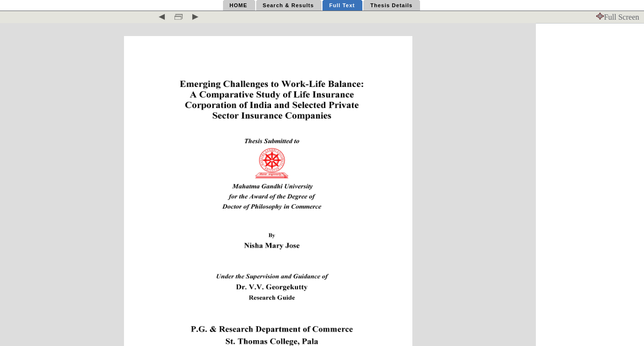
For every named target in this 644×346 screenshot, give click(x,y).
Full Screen (618, 17)
